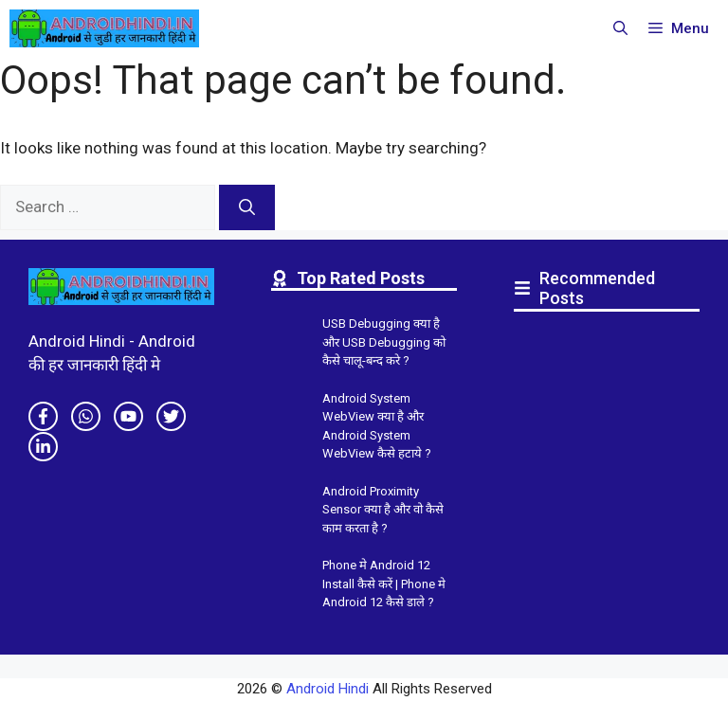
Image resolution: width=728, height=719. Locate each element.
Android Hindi (328, 689)
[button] (620, 28)
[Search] (247, 207)
